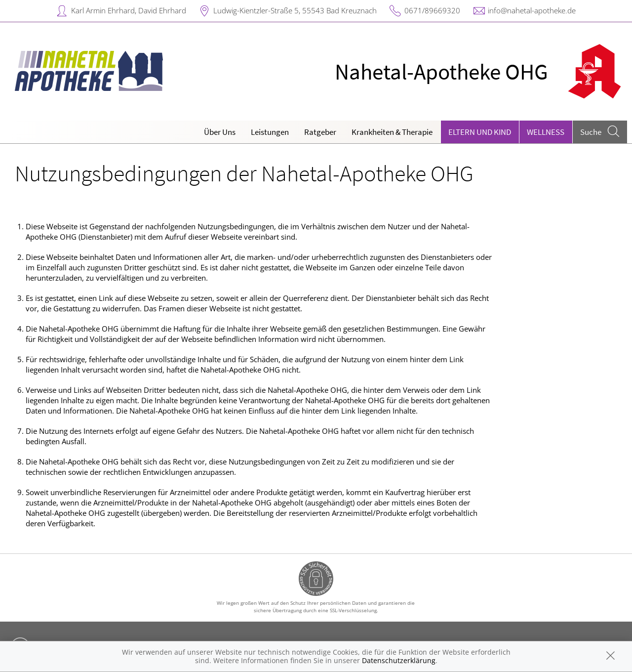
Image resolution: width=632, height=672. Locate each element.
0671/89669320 (432, 10)
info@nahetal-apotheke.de (532, 10)
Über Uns (220, 132)
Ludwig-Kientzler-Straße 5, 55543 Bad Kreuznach (295, 10)
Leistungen (270, 132)
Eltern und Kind (480, 132)
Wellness (546, 132)
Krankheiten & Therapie (392, 132)
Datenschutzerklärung (399, 660)
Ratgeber (320, 132)
